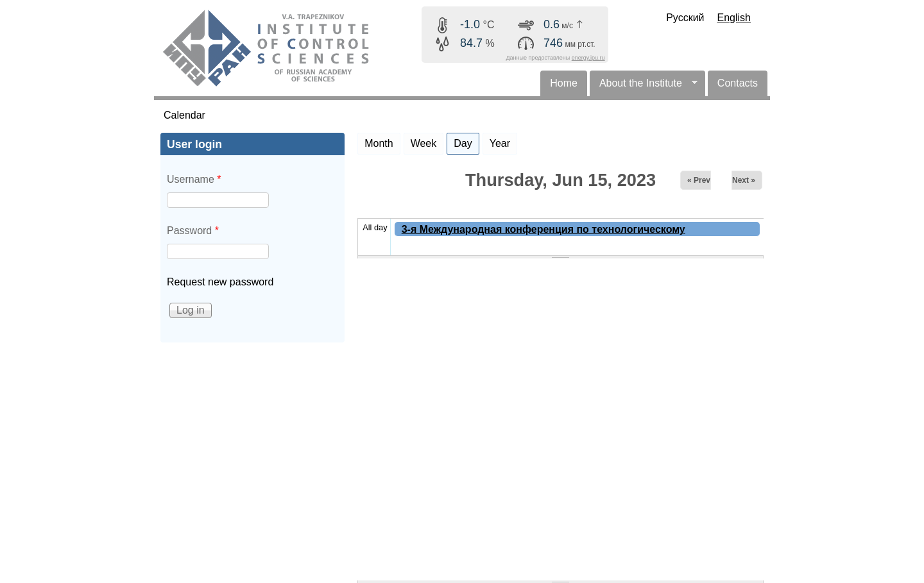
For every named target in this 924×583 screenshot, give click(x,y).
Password (193, 231)
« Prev (699, 180)
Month (379, 143)
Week (424, 143)
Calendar (184, 115)
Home (564, 83)
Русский (685, 18)
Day (466, 141)
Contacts (738, 83)
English (734, 18)
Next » (744, 180)
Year (500, 143)
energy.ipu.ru (588, 58)
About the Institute (644, 87)
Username (194, 179)
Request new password (220, 282)
